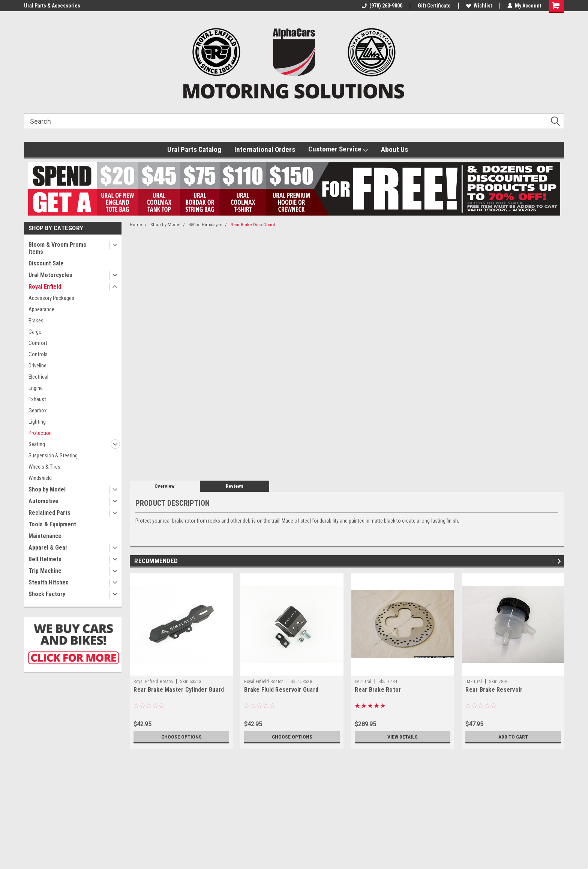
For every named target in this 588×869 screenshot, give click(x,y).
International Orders (265, 149)
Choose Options (181, 737)
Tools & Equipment (52, 524)
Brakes (36, 321)
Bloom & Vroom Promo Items (58, 248)
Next (560, 561)
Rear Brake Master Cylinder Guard (179, 690)
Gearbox (38, 411)
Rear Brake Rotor (378, 690)
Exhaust (37, 399)
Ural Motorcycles (50, 275)
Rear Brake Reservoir (494, 690)
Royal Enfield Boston (153, 682)
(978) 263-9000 (382, 6)
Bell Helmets (45, 559)
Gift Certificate (434, 6)
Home (136, 225)
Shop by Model (47, 489)
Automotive (43, 501)
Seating (37, 444)
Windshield (40, 478)
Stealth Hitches (49, 582)
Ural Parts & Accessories (52, 6)
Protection (40, 433)
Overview (164, 486)
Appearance (41, 309)
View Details (403, 737)
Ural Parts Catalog (194, 149)
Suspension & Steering (53, 455)
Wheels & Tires (44, 467)
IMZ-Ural (363, 682)
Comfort (38, 343)
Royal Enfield (45, 287)
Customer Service (338, 149)
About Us (394, 149)
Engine (36, 388)
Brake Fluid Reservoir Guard (281, 690)
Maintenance (45, 536)
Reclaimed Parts (49, 513)
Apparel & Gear (48, 548)
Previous (554, 561)
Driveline (37, 366)
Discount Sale (46, 263)
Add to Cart (513, 737)
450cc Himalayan (205, 225)
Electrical (38, 377)
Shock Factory (47, 594)
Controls (38, 354)
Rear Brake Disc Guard (253, 225)
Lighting (37, 422)
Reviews (235, 486)
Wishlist (479, 6)
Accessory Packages (51, 298)
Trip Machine (45, 571)
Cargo (35, 332)
